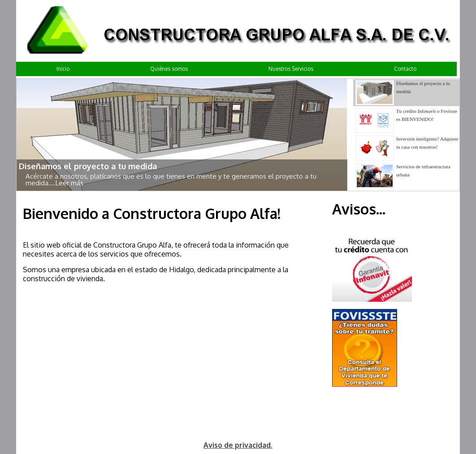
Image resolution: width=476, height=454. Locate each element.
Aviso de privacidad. (238, 445)
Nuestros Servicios (291, 69)
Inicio (63, 69)
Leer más (69, 183)
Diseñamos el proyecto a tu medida (88, 166)
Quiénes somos (169, 69)
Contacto (405, 69)
